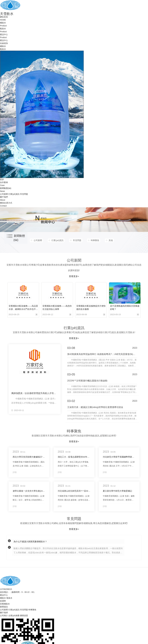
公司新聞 (4, 194)
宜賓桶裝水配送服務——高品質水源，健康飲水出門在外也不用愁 (23, 308)
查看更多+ (74, 276)
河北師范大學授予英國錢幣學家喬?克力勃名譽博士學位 (119, 457)
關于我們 (4, 197)
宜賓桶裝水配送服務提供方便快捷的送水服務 (91, 307)
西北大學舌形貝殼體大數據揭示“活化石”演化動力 (29, 457)
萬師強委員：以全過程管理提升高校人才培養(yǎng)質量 (35, 393)
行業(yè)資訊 (14, 194)
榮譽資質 (24, 616)
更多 (2, 179)
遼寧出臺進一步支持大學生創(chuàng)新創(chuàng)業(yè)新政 (29, 491)
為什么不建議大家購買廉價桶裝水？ (30, 542)
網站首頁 (4, 17)
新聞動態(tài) (6, 188)
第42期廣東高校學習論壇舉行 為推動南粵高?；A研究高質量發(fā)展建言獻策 (102, 354)
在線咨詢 (4, 43)
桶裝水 (3, 23)
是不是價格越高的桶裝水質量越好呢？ (125, 307)
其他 (111, 240)
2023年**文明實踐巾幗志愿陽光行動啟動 (87, 381)
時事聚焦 (95, 240)
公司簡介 (4, 616)
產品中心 (4, 34)
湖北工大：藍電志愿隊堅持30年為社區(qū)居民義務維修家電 (74, 457)
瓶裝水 (3, 29)
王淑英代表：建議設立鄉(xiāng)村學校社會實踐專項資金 (95, 407)
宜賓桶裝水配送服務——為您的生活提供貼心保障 (57, 307)
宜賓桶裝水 (5, 604)
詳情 (15, 472)
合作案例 (4, 182)
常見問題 (24, 194)
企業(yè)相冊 (14, 616)
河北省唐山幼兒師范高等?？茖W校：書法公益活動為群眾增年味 (74, 491)
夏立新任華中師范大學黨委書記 (117, 491)
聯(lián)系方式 (6, 203)
